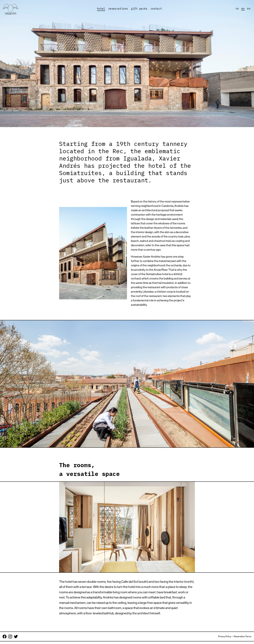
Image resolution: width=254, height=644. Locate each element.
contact (156, 9)
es (249, 8)
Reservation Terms (243, 636)
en (243, 8)
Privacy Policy (225, 636)
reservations (118, 9)
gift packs (139, 9)
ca (237, 8)
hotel (101, 9)
